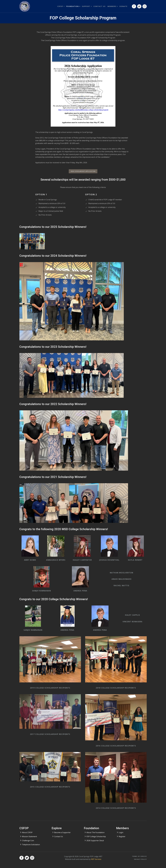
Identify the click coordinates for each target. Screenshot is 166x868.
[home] (25, 6)
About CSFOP (27, 832)
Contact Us (59, 836)
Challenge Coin (28, 841)
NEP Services (96, 859)
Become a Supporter (62, 832)
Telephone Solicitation (31, 845)
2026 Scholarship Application (83, 171)
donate (123, 6)
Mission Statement (29, 836)
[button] (61, 6)
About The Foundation (95, 832)
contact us (99, 6)
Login (121, 832)
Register (122, 836)
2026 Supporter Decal (95, 841)
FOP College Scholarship (96, 836)
